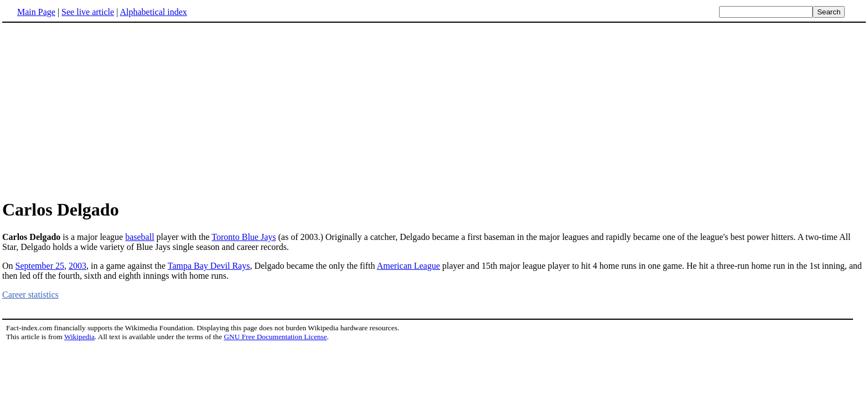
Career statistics (30, 295)
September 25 (40, 266)
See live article (88, 12)
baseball (139, 237)
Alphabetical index (153, 12)
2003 (77, 266)
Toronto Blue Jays (244, 237)
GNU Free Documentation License (275, 337)
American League (409, 266)
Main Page (36, 12)
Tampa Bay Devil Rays (209, 266)
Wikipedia (79, 337)
